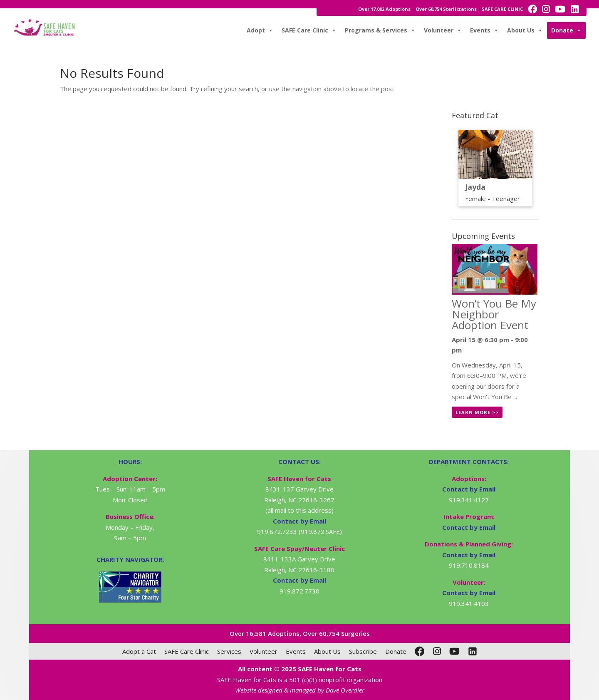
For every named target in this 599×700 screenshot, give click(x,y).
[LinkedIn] (473, 651)
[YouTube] (454, 651)
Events (484, 30)
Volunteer (443, 30)
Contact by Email (469, 489)
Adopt (260, 30)
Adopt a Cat (139, 651)
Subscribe (363, 651)
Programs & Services (380, 30)
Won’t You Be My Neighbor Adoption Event (494, 314)
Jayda (475, 187)
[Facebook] (420, 651)
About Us (525, 30)
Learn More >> (477, 412)
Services (229, 651)
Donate (566, 30)
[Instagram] (437, 651)
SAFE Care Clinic (309, 30)
